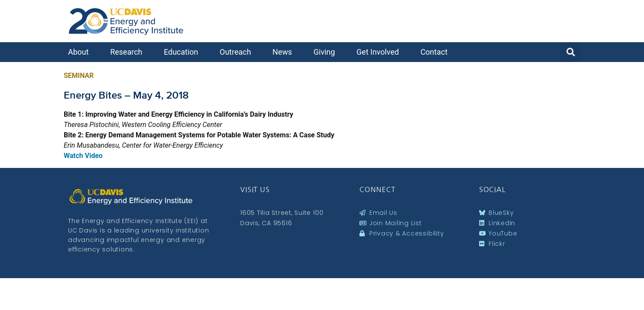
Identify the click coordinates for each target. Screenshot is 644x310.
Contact (436, 52)
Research (128, 52)
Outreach (237, 52)
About (80, 52)
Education (183, 52)
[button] (570, 52)
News (284, 52)
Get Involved (380, 52)
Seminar (79, 76)
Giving (326, 52)
